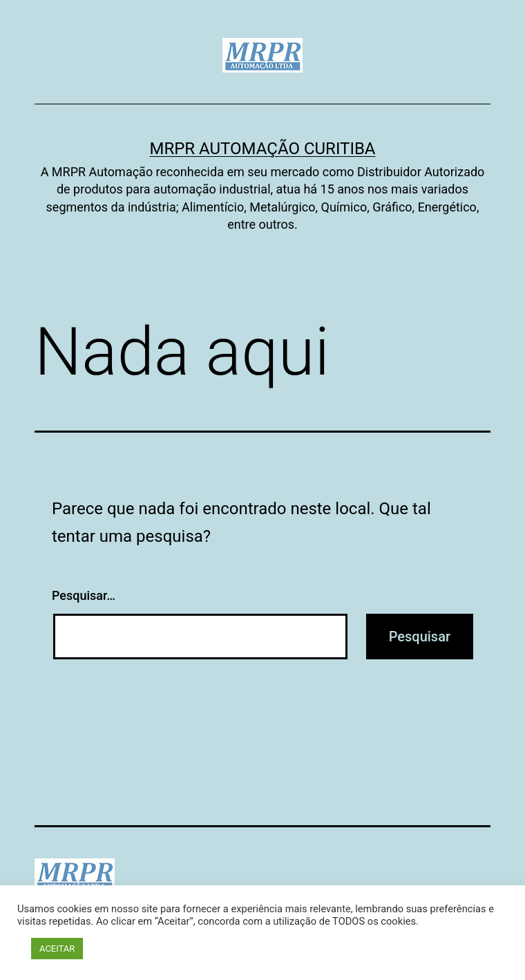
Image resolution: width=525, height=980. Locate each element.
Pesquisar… (84, 595)
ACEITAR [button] (57, 949)
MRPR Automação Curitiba (262, 149)
